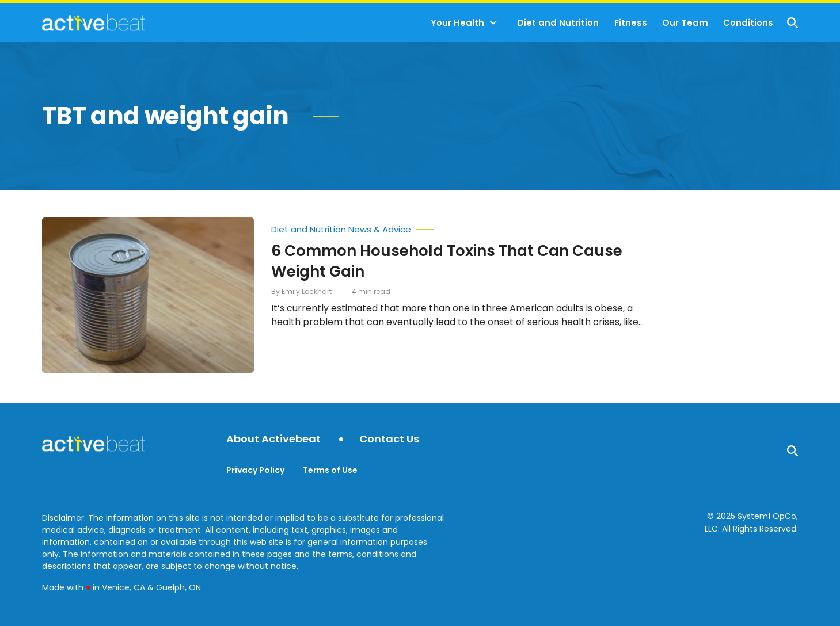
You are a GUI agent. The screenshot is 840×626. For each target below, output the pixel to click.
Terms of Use (330, 470)
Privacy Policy (255, 470)
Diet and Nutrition (558, 23)
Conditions (748, 23)
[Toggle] (493, 23)
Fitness (631, 23)
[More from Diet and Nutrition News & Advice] (459, 227)
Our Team (685, 23)
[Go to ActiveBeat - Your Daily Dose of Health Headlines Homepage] (94, 22)
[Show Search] (793, 23)
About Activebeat (273, 439)
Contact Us (389, 439)
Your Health (457, 23)
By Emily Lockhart (301, 291)
